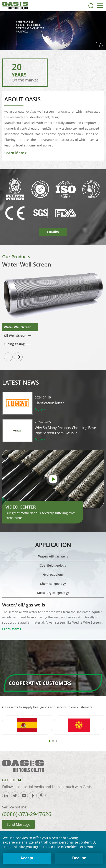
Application (53, 545)
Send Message (18, 824)
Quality (53, 232)
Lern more (87, 847)
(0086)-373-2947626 (27, 814)
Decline (79, 858)
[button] (8, 357)
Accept (27, 858)
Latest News (21, 382)
